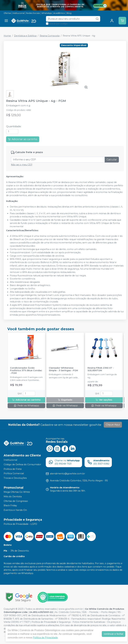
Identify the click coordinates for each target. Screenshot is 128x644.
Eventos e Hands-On (15, 510)
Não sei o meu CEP (22, 165)
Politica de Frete (13, 469)
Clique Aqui (113, 425)
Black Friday (10, 505)
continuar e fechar (114, 634)
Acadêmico (59, 13)
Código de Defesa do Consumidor (22, 464)
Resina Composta (50, 36)
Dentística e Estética (25, 36)
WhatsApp (47, 13)
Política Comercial (14, 473)
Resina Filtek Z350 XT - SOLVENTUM (101, 369)
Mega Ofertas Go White (17, 492)
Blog (69, 13)
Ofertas (7, 13)
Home (7, 36)
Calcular (112, 160)
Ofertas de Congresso (16, 501)
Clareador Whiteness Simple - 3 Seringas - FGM (63, 369)
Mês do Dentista (13, 497)
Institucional (19, 13)
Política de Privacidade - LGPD (20, 524)
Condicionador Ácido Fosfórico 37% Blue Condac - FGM (26, 371)
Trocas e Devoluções (15, 478)
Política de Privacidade (45, 638)
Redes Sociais (33, 13)
